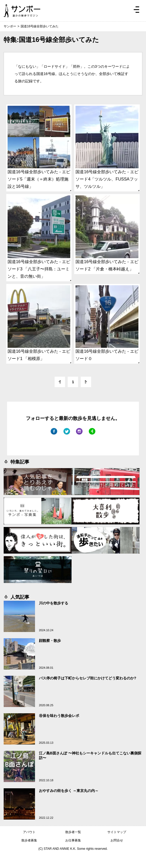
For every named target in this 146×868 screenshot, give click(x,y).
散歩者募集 (29, 840)
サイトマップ (117, 832)
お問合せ (117, 840)
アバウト (29, 832)
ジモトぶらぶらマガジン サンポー (22, 11)
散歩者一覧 (73, 832)
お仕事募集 (73, 840)
